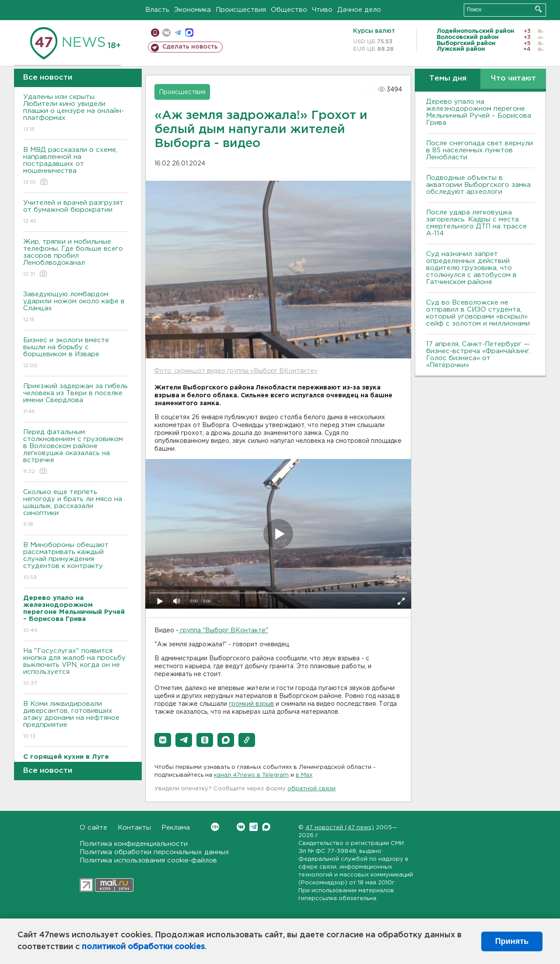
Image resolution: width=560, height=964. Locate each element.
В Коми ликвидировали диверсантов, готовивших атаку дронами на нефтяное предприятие (75, 720)
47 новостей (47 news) (340, 828)
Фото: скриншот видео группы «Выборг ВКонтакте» (236, 371)
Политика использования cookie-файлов (148, 861)
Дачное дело (359, 10)
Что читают (513, 79)
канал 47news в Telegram (251, 775)
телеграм (178, 33)
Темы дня (448, 79)
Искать (538, 9)
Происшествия (241, 10)
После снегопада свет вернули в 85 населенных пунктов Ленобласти (479, 150)
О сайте (93, 828)
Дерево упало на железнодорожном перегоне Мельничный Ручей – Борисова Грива (479, 112)
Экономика (192, 10)
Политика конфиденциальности (134, 844)
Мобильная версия (155, 33)
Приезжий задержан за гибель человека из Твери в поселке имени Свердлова (75, 399)
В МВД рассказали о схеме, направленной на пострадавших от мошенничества (75, 167)
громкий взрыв (251, 704)
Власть (157, 10)
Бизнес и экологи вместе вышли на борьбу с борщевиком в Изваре (75, 353)
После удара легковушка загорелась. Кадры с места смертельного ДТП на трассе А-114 (476, 223)
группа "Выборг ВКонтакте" (223, 631)
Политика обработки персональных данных (154, 852)
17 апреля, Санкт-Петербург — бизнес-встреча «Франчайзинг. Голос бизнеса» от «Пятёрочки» (478, 355)
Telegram (254, 827)
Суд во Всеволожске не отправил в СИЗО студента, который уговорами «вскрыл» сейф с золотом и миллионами (478, 313)
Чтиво (322, 10)
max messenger (189, 33)
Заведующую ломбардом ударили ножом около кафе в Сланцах (75, 307)
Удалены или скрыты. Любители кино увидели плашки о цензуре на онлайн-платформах (75, 114)
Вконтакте (215, 827)
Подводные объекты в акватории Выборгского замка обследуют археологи (478, 185)
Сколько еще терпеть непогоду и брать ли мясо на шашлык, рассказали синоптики (75, 509)
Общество (289, 10)
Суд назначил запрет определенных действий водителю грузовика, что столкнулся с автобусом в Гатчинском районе (471, 268)
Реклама (176, 828)
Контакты (134, 828)
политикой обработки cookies (143, 947)
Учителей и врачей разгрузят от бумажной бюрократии (75, 212)
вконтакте (166, 33)
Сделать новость (190, 47)
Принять (512, 941)
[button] (163, 740)
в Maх (304, 775)
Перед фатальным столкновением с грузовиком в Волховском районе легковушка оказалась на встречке (75, 452)
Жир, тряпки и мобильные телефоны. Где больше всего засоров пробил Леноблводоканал (75, 258)
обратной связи (311, 789)
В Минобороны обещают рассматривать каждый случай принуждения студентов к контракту (75, 562)
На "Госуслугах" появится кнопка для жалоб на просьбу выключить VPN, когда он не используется (75, 668)
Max (266, 827)
